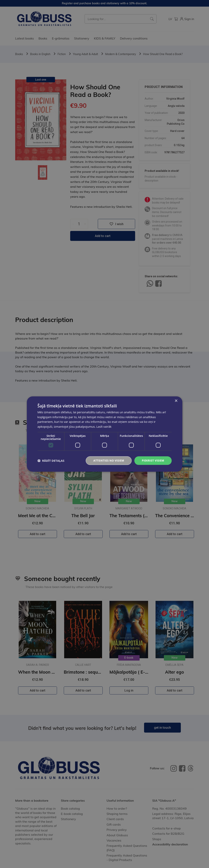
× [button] (176, 401)
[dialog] (104, 434)
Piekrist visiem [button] (153, 460)
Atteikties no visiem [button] (108, 460)
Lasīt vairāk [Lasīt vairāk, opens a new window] (104, 427)
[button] (51, 461)
